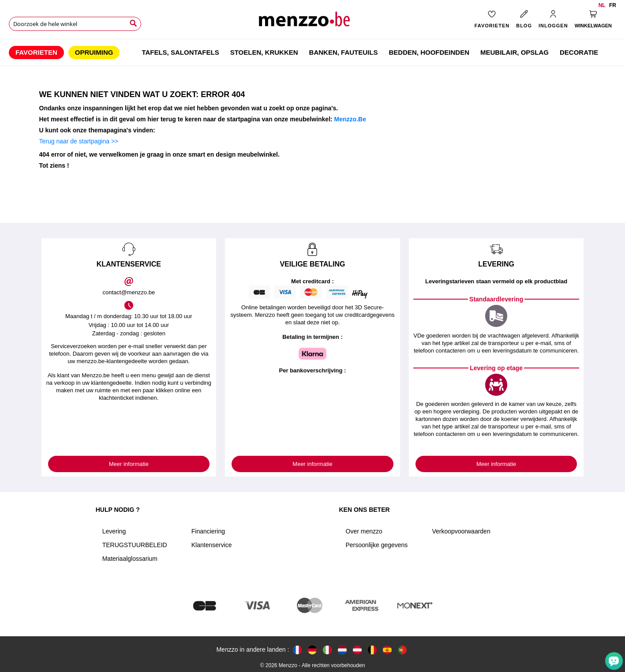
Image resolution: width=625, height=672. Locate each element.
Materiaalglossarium (130, 559)
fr (613, 5)
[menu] (312, 53)
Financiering (208, 531)
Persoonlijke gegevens (377, 545)
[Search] (133, 23)
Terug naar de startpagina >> (79, 141)
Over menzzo (364, 531)
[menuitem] (36, 53)
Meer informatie (129, 464)
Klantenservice (212, 545)
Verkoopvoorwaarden (461, 531)
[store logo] (313, 22)
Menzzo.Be (350, 119)
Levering (114, 531)
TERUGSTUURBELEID (135, 545)
